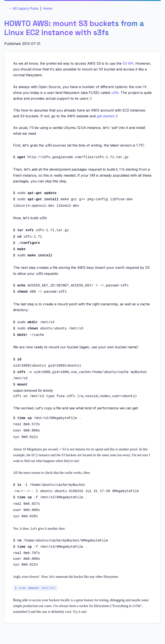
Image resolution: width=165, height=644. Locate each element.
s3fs (115, 93)
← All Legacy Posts (24, 8)
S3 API (128, 63)
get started (105, 116)
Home (48, 8)
